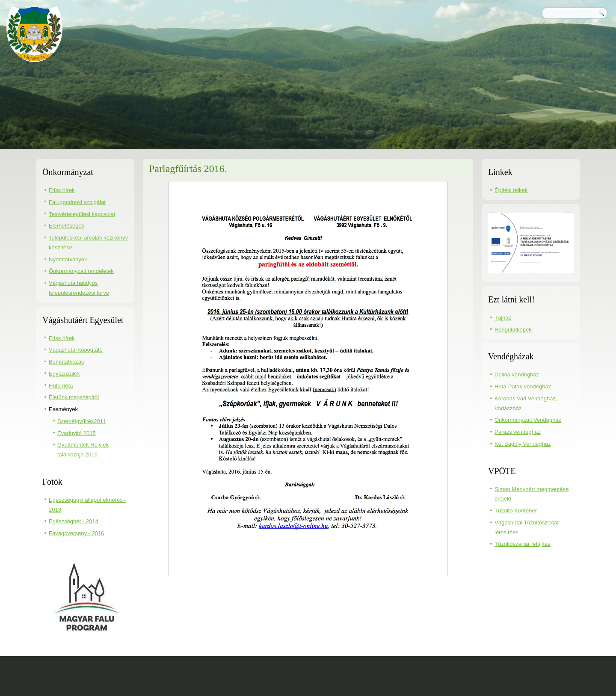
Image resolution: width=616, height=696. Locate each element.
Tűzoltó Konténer (516, 511)
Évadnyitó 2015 (77, 433)
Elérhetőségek (67, 226)
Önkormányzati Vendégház (528, 420)
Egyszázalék (64, 374)
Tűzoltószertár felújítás (523, 544)
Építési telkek (511, 190)
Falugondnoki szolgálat (77, 202)
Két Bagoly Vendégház (523, 444)
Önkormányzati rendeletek (81, 271)
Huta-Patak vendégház (523, 387)
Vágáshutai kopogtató (76, 350)
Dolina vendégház (517, 375)
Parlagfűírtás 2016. (188, 169)
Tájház (503, 318)
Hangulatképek (513, 330)
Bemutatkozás (66, 362)
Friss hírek (62, 190)
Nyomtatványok (68, 259)
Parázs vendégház (518, 432)
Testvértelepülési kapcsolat (82, 214)
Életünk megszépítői (74, 397)
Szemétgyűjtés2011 (82, 421)
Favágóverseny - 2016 (76, 533)
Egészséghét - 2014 (74, 521)
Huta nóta (61, 386)
